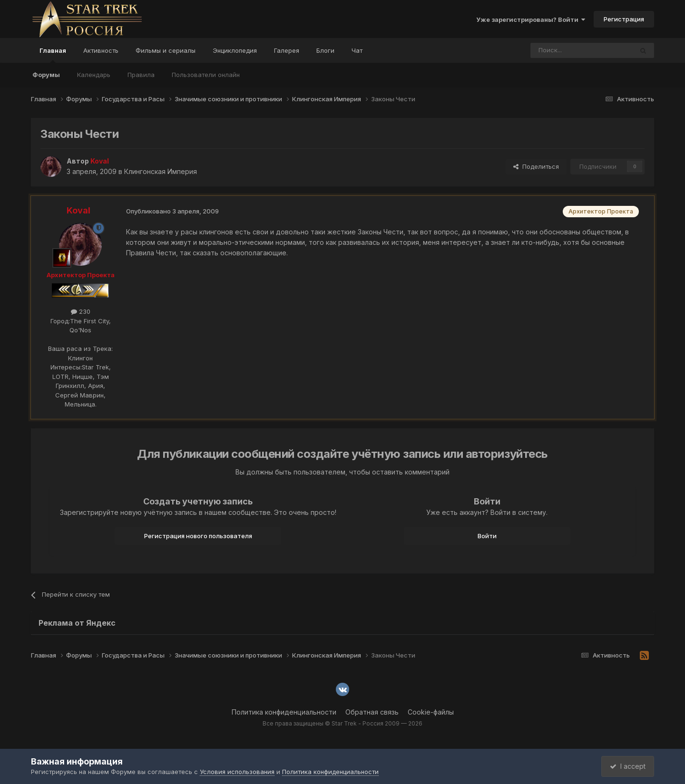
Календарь (94, 75)
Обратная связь (372, 712)
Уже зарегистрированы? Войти (531, 19)
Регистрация (624, 19)
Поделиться (536, 166)
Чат (357, 50)
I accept (626, 766)
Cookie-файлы (431, 712)
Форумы (46, 75)
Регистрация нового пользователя (198, 536)
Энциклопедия (235, 50)
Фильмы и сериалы (166, 50)
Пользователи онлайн (206, 75)
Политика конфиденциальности (284, 712)
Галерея (287, 50)
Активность (101, 50)
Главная (53, 55)
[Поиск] (560, 50)
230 (81, 311)
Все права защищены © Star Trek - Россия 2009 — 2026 (342, 723)
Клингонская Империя (161, 171)
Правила (141, 75)
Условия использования (237, 772)
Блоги (325, 50)
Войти (487, 536)
